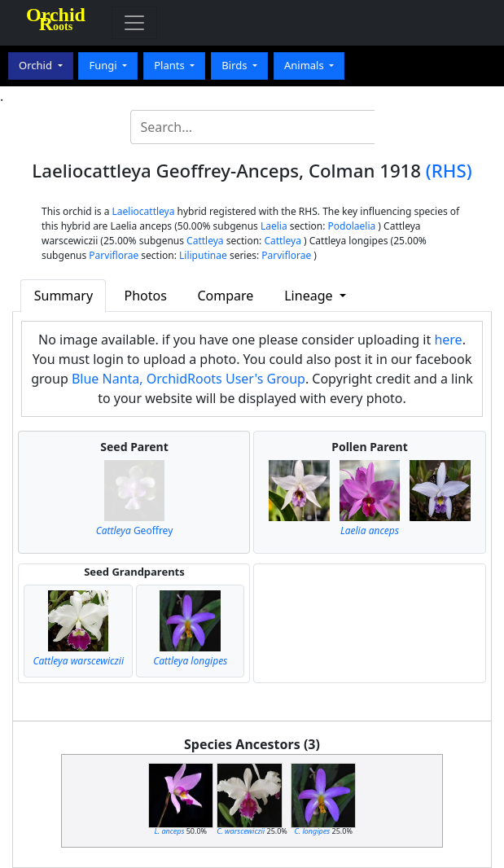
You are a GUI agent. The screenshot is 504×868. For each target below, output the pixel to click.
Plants (171, 65)
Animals (305, 65)
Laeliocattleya (144, 211)
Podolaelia (352, 226)
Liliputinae (203, 255)
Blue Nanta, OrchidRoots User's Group (188, 379)
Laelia (274, 226)
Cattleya (205, 241)
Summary (64, 296)
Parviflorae (114, 255)
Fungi (104, 65)
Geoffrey (135, 530)
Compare (226, 296)
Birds (236, 65)
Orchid (37, 65)
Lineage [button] (310, 296)
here (448, 340)
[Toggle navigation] (134, 23)
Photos (146, 296)
